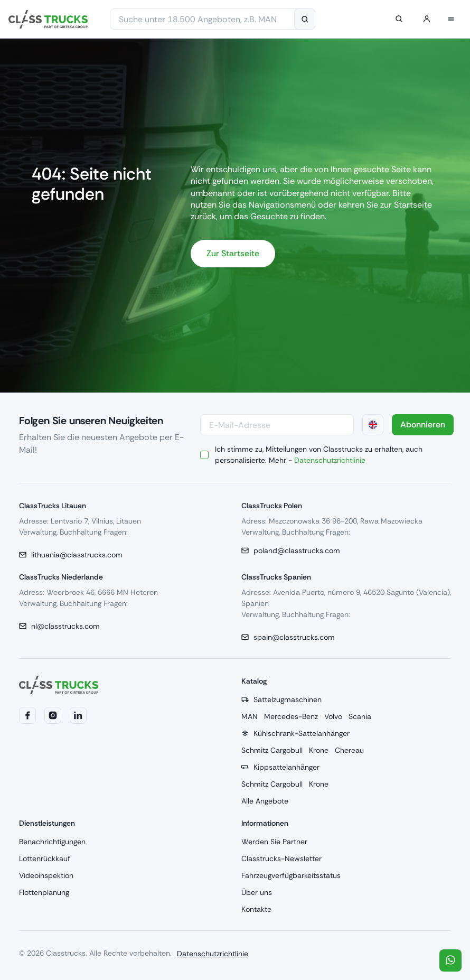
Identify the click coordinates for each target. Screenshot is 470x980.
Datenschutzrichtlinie (330, 460)
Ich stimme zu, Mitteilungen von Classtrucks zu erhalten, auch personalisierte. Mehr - (319, 455)
